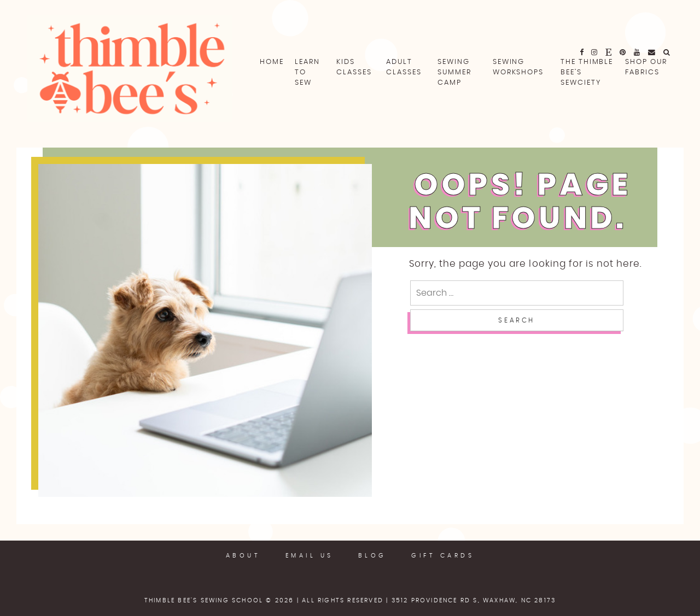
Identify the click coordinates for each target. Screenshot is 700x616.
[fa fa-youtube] (637, 52)
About (243, 556)
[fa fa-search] (667, 52)
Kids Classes (354, 67)
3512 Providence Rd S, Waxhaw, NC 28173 (474, 600)
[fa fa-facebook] (582, 52)
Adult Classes (404, 67)
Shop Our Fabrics (646, 67)
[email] (652, 52)
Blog (372, 556)
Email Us (310, 556)
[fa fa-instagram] (595, 52)
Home (272, 62)
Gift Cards (443, 556)
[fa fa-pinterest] (623, 52)
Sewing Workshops (518, 67)
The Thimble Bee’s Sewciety (587, 72)
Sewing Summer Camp (454, 72)
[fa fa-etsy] (609, 52)
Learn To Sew (307, 72)
